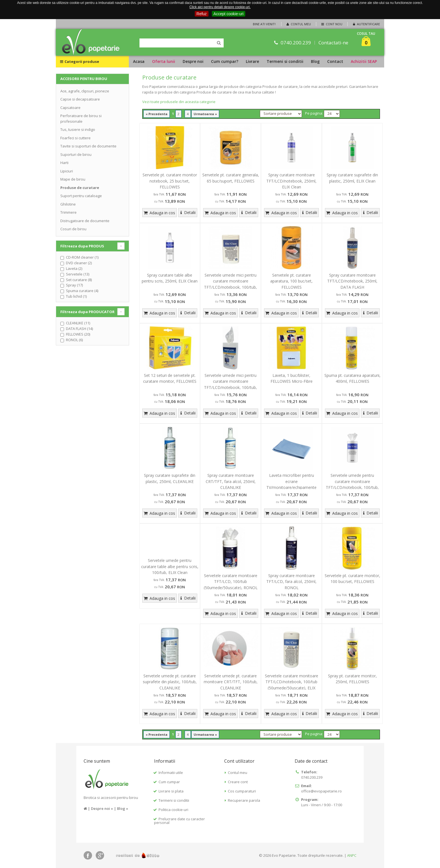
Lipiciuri (67, 171)
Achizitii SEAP (364, 61)
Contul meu (298, 24)
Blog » (123, 808)
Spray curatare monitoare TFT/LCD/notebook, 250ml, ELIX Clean (291, 181)
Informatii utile (171, 773)
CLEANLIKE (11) (78, 323)
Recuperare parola (244, 800)
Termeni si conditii (285, 61)
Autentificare (366, 24)
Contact (335, 61)
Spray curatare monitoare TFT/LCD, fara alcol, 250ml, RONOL (291, 582)
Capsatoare (70, 108)
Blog (315, 61)
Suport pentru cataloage (81, 196)
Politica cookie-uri (173, 810)
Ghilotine (68, 204)
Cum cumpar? (225, 61)
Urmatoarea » (205, 114)
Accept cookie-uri (229, 14)
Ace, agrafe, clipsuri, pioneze (85, 91)
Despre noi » (102, 808)
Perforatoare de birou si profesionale (81, 119)
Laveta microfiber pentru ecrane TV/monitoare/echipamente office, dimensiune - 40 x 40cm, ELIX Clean (291, 487)
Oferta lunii (164, 61)
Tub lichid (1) (76, 296)
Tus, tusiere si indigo (78, 129)
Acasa (139, 61)
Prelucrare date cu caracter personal (179, 821)
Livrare (252, 61)
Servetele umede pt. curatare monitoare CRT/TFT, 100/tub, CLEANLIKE (231, 682)
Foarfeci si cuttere (75, 138)
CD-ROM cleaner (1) (82, 257)
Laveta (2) (74, 268)
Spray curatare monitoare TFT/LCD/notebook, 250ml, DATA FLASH (352, 281)
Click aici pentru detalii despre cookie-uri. (220, 7)
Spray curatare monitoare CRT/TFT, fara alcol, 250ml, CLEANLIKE (231, 481)
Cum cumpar (169, 782)
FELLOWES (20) (78, 334)
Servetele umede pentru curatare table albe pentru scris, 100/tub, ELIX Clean (170, 566)
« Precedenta (157, 114)
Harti (64, 163)
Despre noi (193, 61)
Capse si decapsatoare (80, 99)
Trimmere (68, 212)
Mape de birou (73, 179)
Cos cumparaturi (242, 791)
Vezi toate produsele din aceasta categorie (179, 102)
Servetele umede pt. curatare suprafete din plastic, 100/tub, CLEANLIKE (170, 682)
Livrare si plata (171, 791)
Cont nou (331, 24)
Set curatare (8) (79, 280)
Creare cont (238, 782)
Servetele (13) (78, 274)
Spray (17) (74, 285)
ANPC (352, 855)
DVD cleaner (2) (79, 263)
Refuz (202, 14)
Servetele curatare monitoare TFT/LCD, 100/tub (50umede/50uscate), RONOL (231, 582)
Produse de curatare (80, 188)
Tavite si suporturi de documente (88, 146)
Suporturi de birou (76, 154)
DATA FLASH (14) (79, 329)
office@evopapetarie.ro (321, 791)
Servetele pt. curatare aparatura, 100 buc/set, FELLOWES (291, 281)
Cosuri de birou (73, 229)
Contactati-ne (333, 43)
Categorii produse (80, 61)
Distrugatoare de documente (85, 221)
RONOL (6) (74, 340)
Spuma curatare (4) (82, 291)
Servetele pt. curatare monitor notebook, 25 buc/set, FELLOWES (170, 181)
